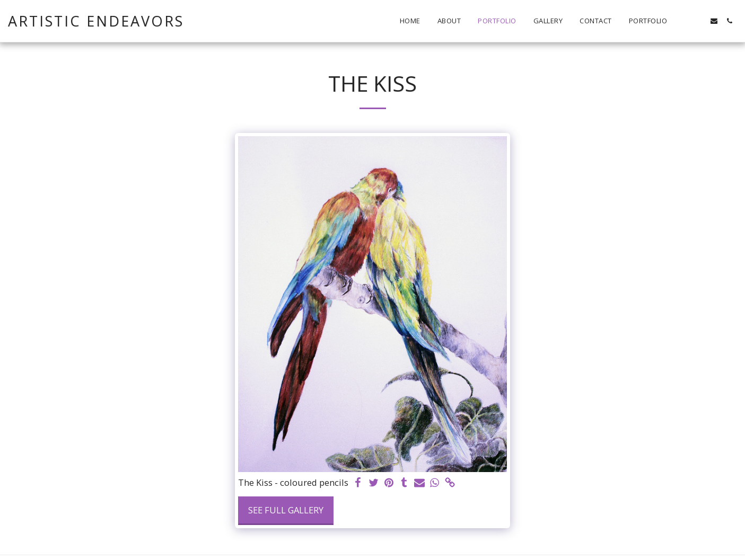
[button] (683, 21)
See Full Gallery (286, 510)
